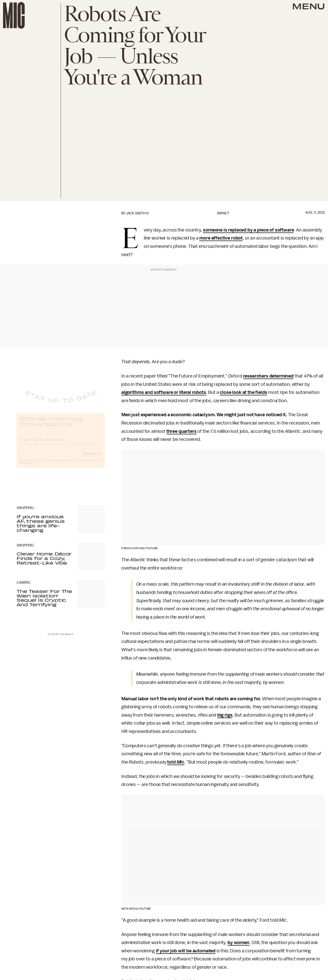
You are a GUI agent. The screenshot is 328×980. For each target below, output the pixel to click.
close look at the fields (243, 392)
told (172, 762)
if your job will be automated (186, 951)
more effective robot (221, 238)
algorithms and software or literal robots (164, 392)
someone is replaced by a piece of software (248, 230)
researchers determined (268, 376)
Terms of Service (87, 464)
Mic (181, 762)
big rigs (225, 715)
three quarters (181, 431)
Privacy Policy (27, 467)
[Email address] (61, 443)
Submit (92, 457)
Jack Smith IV (137, 213)
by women (239, 943)
